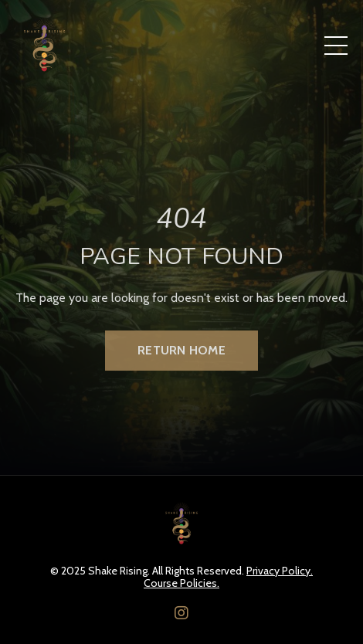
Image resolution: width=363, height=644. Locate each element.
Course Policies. (181, 583)
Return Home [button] (181, 350)
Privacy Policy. (280, 571)
